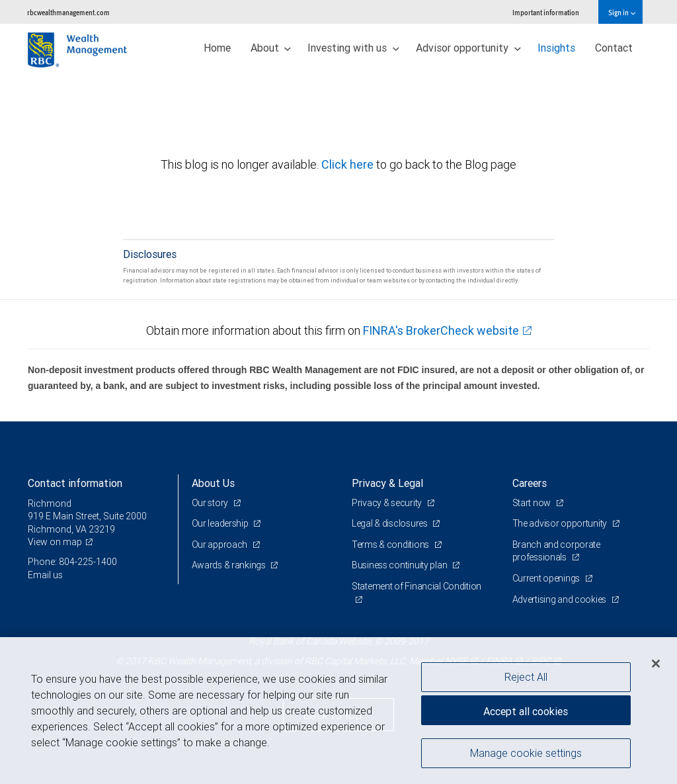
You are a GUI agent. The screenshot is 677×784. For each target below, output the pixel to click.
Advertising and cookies (560, 599)
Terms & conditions (391, 544)
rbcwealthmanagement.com (68, 12)
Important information (546, 12)
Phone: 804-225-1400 (72, 562)
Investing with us (353, 48)
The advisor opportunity (561, 523)
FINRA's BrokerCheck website (441, 330)
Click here (349, 164)
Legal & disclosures (390, 523)
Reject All (526, 677)
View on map (55, 542)
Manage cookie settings (526, 753)
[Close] (656, 664)
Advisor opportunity (468, 48)
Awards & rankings (230, 565)
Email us (45, 575)
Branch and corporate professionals (556, 551)
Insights (556, 48)
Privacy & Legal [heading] (387, 483)
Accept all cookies (526, 711)
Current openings (547, 578)
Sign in (622, 12)
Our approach (220, 544)
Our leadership (221, 523)
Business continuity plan (400, 565)
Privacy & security (388, 503)
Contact (614, 48)
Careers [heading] (530, 483)
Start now (533, 503)
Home (217, 48)
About (271, 48)
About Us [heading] (213, 483)
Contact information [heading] (75, 483)
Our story (211, 503)
